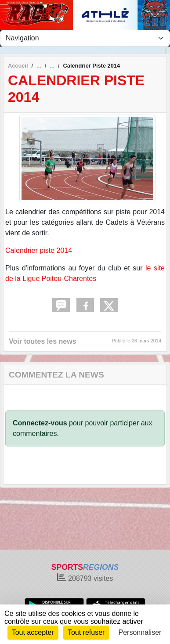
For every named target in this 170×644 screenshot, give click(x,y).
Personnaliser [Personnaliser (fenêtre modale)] (140, 632)
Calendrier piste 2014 (39, 250)
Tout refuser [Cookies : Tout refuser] (86, 632)
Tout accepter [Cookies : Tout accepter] (33, 632)
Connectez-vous (40, 423)
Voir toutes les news (43, 341)
